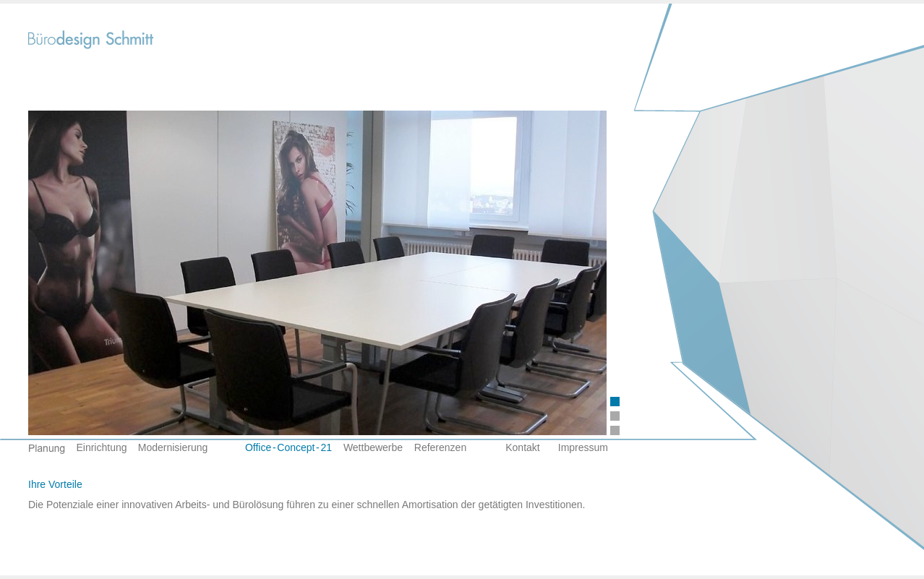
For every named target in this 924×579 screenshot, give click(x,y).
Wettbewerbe (373, 447)
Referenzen (440, 447)
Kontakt (522, 447)
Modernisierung (173, 447)
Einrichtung (101, 447)
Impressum (583, 447)
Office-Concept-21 (288, 447)
